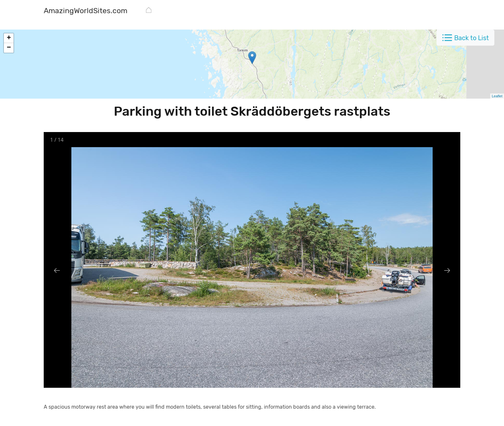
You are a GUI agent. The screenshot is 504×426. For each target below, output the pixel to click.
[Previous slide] (57, 270)
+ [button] (9, 38)
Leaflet (497, 96)
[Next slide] (447, 270)
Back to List (472, 38)
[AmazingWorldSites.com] (85, 11)
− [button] (9, 48)
